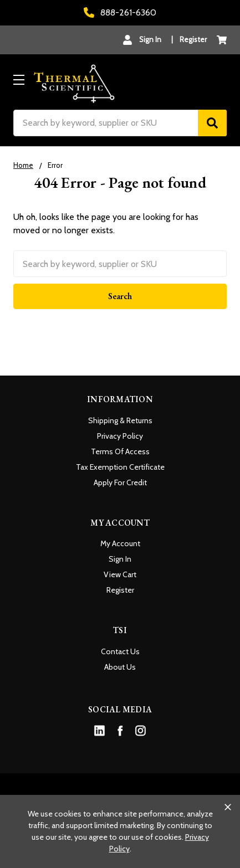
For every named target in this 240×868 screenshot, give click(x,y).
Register (193, 39)
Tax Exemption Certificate (120, 467)
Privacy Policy (120, 436)
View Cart (120, 574)
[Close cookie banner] (228, 807)
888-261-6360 (120, 12)
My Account (120, 543)
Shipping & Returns (120, 420)
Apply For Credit (120, 482)
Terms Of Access (120, 451)
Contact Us (120, 651)
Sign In (120, 559)
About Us (120, 667)
